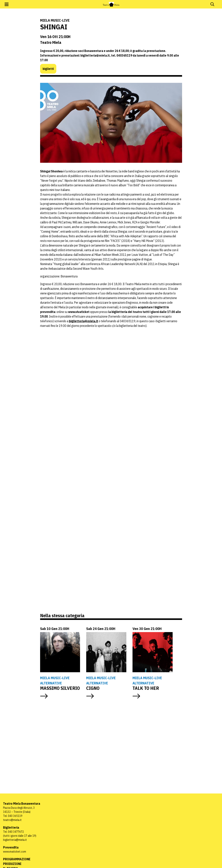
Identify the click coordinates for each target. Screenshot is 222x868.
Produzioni (12, 864)
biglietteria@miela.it (84, 321)
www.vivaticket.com (15, 852)
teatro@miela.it (12, 820)
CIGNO (93, 688)
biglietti (48, 69)
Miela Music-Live (55, 20)
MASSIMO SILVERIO (60, 688)
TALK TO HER (146, 688)
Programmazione (17, 859)
